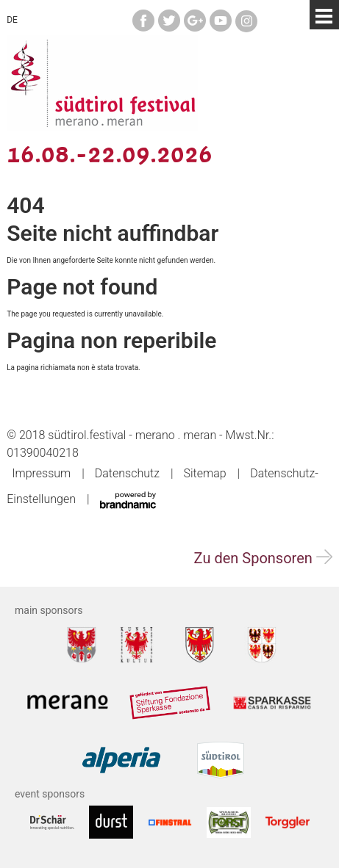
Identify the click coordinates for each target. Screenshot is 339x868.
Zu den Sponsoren (263, 558)
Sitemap (204, 473)
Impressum (41, 473)
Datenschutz (127, 473)
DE (12, 20)
